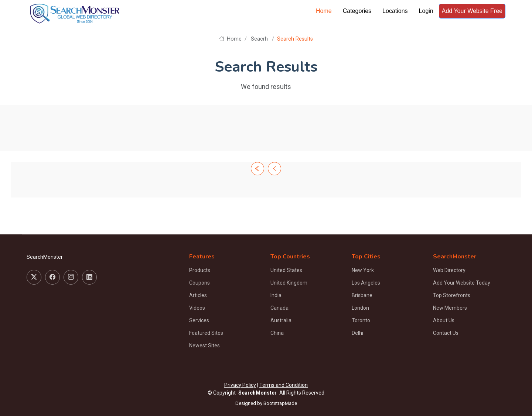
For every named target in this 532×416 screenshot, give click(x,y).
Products (200, 270)
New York (363, 270)
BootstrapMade (280, 403)
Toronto (361, 320)
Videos (197, 308)
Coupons (199, 283)
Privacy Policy (240, 385)
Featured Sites (206, 333)
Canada (279, 308)
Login (426, 11)
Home (324, 11)
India (276, 295)
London (360, 308)
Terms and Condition (284, 385)
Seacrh (259, 39)
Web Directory (449, 270)
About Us (444, 320)
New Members (450, 308)
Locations (395, 11)
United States (286, 270)
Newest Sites (204, 345)
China (277, 333)
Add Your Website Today (462, 283)
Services (199, 320)
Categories (357, 11)
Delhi (357, 333)
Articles (198, 295)
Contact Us (446, 333)
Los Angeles (366, 283)
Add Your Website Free (472, 11)
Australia (281, 320)
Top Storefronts (452, 295)
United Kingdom (289, 283)
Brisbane (362, 295)
